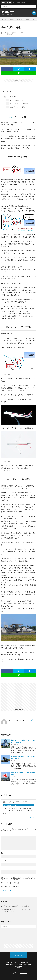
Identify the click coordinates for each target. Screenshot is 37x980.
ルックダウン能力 (10, 97)
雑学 (12, 34)
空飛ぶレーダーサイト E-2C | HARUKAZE (15, 802)
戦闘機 (8, 34)
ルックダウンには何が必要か (16, 107)
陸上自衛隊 (19, 965)
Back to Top (18, 955)
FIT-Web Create (15, 975)
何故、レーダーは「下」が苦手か (17, 104)
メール (3, 861)
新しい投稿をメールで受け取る (10, 887)
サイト (3, 869)
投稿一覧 (28, 721)
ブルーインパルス (25, 963)
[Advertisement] (18, 695)
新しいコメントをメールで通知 (10, 883)
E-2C (4, 34)
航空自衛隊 (20, 32)
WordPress (31, 975)
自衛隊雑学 (14, 32)
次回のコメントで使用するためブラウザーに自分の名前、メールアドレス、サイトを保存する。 (18, 879)
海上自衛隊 (28, 965)
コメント (4, 834)
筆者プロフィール (12, 963)
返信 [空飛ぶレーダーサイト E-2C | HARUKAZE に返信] (31, 817)
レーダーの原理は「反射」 (15, 100)
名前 (3, 853)
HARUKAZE (8, 12)
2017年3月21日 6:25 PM (10, 805)
